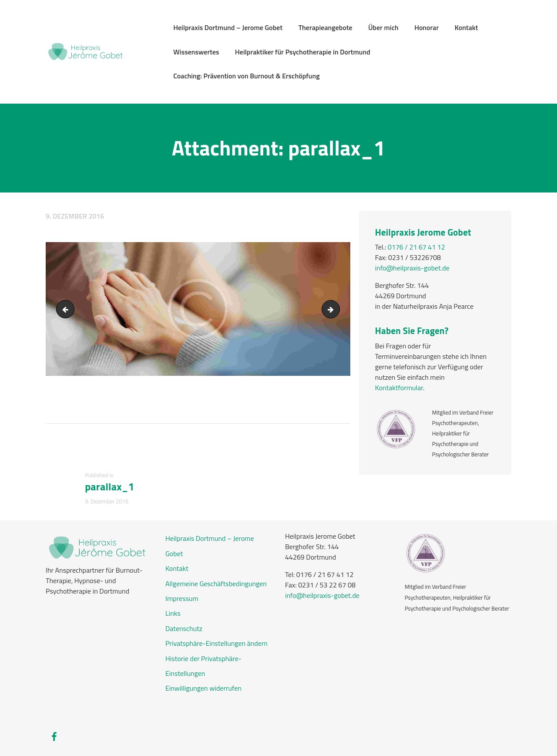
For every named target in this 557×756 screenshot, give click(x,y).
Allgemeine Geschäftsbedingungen (216, 584)
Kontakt (177, 568)
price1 (336, 309)
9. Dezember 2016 (75, 216)
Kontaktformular (399, 388)
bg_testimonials (67, 309)
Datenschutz (184, 628)
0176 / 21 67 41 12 (416, 247)
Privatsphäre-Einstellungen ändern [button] (216, 643)
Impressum (182, 598)
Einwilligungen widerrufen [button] (203, 688)
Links (173, 613)
